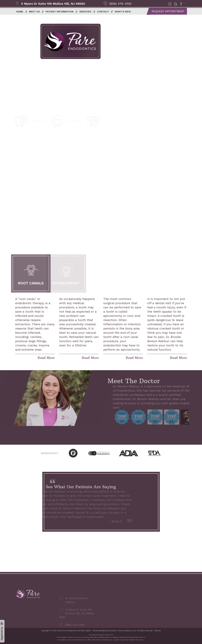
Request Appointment (168, 11)
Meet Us (34, 12)
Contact (103, 12)
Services (85, 12)
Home (20, 12)
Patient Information (60, 12)
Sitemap (157, 631)
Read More (46, 358)
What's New (123, 12)
